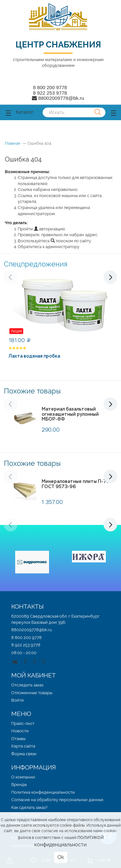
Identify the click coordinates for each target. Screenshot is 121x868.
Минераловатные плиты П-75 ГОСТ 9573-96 (75, 484)
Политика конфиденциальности (43, 792)
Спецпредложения (36, 264)
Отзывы (18, 739)
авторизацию (50, 229)
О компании (23, 777)
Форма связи (24, 754)
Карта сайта (23, 746)
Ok (61, 857)
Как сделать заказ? (29, 807)
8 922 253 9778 (50, 93)
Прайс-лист (23, 723)
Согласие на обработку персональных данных (57, 800)
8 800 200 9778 (50, 87)
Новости (20, 731)
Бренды (19, 784)
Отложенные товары (32, 693)
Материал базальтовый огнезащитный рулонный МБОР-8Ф (70, 414)
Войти (18, 700)
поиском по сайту (71, 241)
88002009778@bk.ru (32, 630)
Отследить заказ (27, 685)
